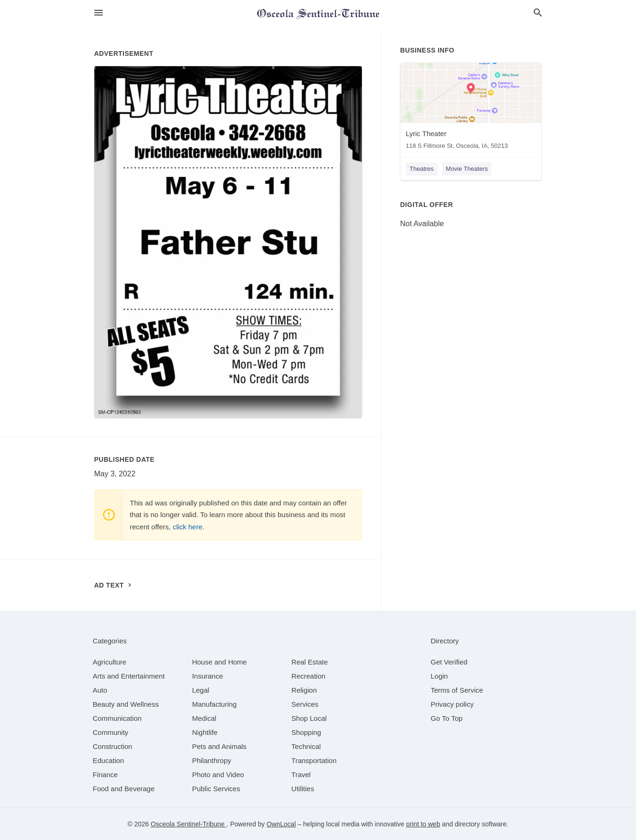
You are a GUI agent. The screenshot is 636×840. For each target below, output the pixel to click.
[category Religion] (304, 690)
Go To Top (447, 718)
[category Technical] (306, 746)
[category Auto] (100, 690)
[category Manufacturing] (214, 704)
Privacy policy (452, 704)
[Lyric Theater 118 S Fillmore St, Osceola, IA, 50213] (471, 108)
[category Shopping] (306, 732)
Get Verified (449, 662)
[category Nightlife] (205, 732)
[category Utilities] (303, 789)
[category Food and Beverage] (124, 789)
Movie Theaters (467, 169)
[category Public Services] (216, 789)
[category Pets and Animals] (219, 746)
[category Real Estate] (310, 662)
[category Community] (111, 732)
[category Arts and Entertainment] (129, 676)
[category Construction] (113, 746)
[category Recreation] (309, 676)
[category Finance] (105, 775)
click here (188, 527)
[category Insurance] (207, 676)
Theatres (422, 169)
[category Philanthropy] (211, 760)
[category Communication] (117, 718)
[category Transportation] (314, 760)
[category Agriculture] (110, 662)
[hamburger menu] (99, 13)
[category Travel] (301, 775)
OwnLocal (281, 824)
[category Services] (305, 704)
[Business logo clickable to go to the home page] (318, 14)
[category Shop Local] (309, 718)
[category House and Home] (219, 662)
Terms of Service (457, 690)
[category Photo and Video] (218, 775)
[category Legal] (201, 690)
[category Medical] (204, 718)
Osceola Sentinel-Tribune (188, 824)
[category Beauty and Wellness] (126, 704)
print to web (423, 824)
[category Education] (109, 760)
